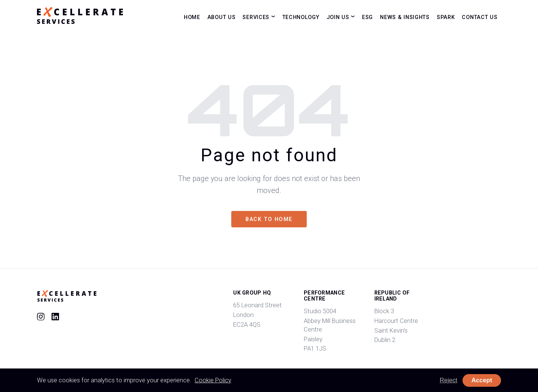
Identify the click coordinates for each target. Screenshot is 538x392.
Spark (446, 17)
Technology (301, 17)
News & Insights (405, 17)
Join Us (338, 17)
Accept (482, 380)
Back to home (269, 219)
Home (192, 17)
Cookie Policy (213, 380)
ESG (367, 17)
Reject (449, 380)
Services (256, 17)
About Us (222, 17)
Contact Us (480, 17)
